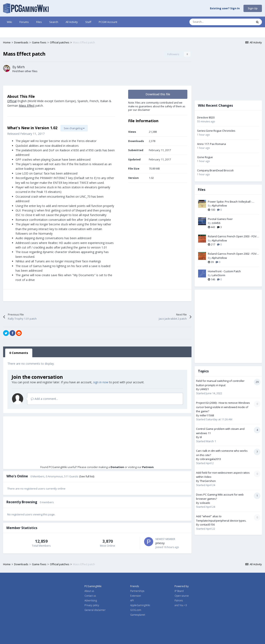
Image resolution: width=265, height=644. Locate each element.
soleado (205, 503)
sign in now (101, 382)
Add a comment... (44, 399)
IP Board (179, 591)
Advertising (91, 600)
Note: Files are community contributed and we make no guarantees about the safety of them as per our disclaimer (157, 106)
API (132, 600)
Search (54, 22)
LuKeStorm (218, 275)
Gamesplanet (138, 615)
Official (12, 101)
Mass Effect (27, 106)
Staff (88, 22)
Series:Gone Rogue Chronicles (216, 131)
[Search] (212, 22)
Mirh (21, 67)
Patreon (148, 467)
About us (89, 591)
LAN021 (204, 389)
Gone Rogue (205, 157)
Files (39, 22)
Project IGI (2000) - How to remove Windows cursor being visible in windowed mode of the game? (223, 407)
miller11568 (207, 415)
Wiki (9, 22)
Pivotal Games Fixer (220, 219)
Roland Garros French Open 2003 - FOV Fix (232, 237)
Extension (136, 596)
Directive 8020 (206, 117)
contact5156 (207, 525)
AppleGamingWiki (140, 605)
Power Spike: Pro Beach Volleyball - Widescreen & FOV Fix (230, 202)
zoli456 (216, 223)
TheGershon (208, 481)
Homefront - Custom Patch (224, 271)
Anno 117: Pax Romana (211, 144)
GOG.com (136, 610)
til (201, 437)
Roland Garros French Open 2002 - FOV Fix (232, 254)
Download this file (158, 94)
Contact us (90, 596)
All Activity (72, 22)
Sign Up (253, 8)
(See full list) (87, 476)
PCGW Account (108, 22)
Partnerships (137, 591)
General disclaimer (95, 610)
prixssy (160, 543)
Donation (117, 467)
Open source (182, 596)
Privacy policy (92, 605)
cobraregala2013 (210, 459)
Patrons (179, 600)
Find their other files (25, 71)
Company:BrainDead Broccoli (215, 170)
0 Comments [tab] (19, 353)
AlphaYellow (219, 206)
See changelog (74, 128)
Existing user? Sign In (225, 8)
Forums (24, 22)
